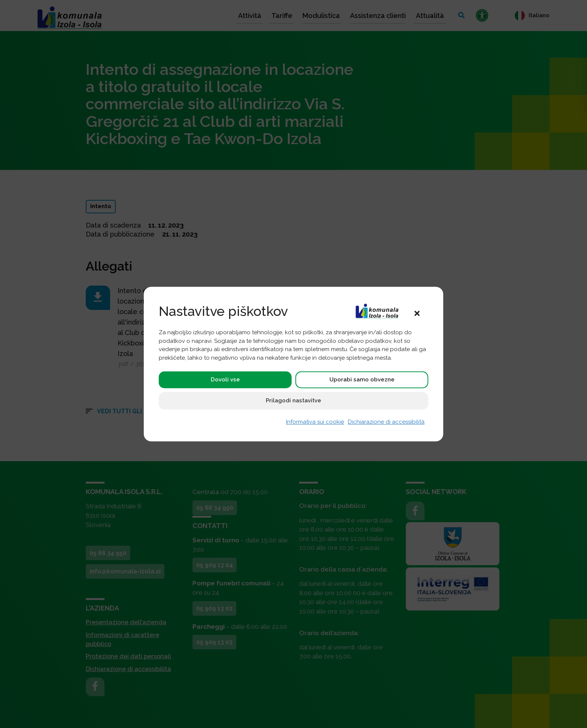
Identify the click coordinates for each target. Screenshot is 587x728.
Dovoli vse (225, 380)
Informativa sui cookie (315, 422)
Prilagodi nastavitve (293, 401)
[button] (417, 313)
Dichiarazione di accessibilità (386, 422)
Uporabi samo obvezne (362, 380)
